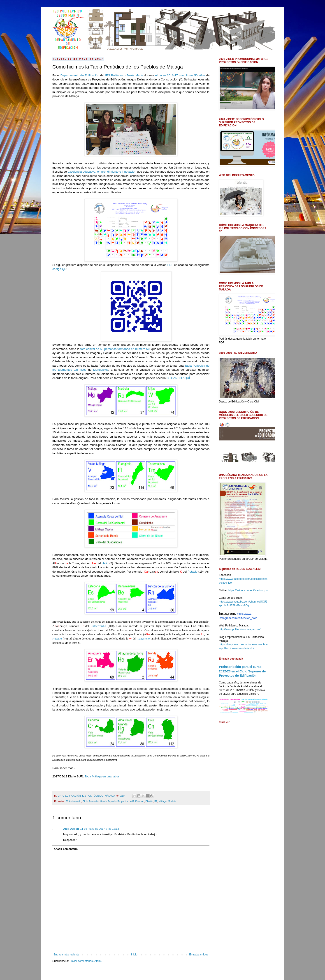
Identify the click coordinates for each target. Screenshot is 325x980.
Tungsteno (144, 638)
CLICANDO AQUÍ (178, 378)
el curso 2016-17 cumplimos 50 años (180, 75)
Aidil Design (71, 829)
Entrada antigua (199, 955)
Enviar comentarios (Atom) (86, 961)
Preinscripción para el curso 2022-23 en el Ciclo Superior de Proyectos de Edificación (242, 671)
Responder (70, 840)
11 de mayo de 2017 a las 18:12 (99, 829)
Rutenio (57, 638)
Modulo (172, 801)
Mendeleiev (101, 370)
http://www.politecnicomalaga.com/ (240, 629)
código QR (59, 269)
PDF (170, 265)
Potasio (193, 572)
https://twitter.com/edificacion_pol (248, 590)
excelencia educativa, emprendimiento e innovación (102, 172)
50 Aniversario (73, 801)
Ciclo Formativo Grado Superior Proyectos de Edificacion (113, 801)
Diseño (149, 801)
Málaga (163, 801)
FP (156, 801)
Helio (105, 563)
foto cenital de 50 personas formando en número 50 (115, 349)
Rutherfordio (98, 626)
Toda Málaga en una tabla (102, 776)
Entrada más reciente (66, 955)
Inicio (134, 955)
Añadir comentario (66, 849)
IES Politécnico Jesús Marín (124, 75)
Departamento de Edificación (80, 75)
